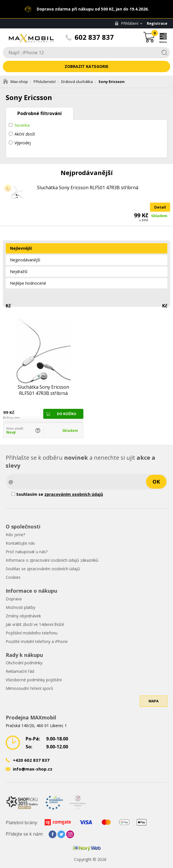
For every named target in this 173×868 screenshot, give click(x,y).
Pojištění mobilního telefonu (32, 633)
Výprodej (23, 143)
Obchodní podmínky (24, 663)
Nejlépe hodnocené (28, 283)
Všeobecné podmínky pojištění (34, 680)
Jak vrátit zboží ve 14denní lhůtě (35, 624)
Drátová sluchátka (77, 82)
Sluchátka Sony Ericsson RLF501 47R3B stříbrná (88, 188)
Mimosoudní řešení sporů (29, 688)
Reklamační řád (20, 671)
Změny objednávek (23, 616)
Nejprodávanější (25, 260)
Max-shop (15, 82)
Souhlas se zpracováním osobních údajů (43, 569)
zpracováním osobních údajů (74, 494)
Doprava (14, 599)
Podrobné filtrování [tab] (40, 113)
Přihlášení (126, 23)
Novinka (22, 125)
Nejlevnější (21, 248)
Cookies (13, 577)
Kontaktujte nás (20, 543)
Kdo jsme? (15, 535)
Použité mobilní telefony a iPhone (37, 641)
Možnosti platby (20, 607)
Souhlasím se (57, 494)
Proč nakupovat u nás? (27, 552)
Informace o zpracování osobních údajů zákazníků (52, 560)
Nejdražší (19, 271)
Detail (160, 207)
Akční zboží (25, 134)
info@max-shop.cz (33, 769)
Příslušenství (45, 82)
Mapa (154, 701)
